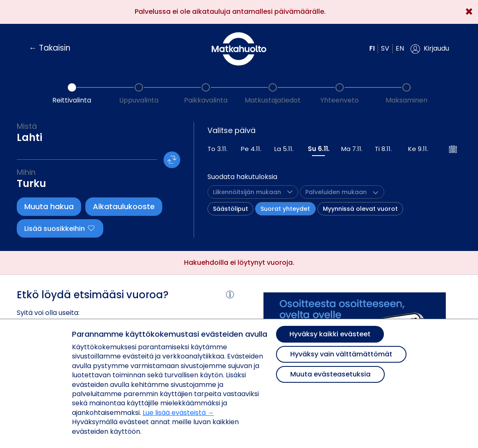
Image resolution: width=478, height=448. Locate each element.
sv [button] (385, 48)
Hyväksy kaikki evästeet (330, 334)
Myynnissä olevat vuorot (360, 209)
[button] (430, 49)
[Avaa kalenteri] (453, 149)
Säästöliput (230, 209)
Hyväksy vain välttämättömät (341, 354)
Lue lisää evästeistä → (178, 413)
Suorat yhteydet (285, 209)
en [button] (400, 48)
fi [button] (372, 48)
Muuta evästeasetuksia (330, 374)
